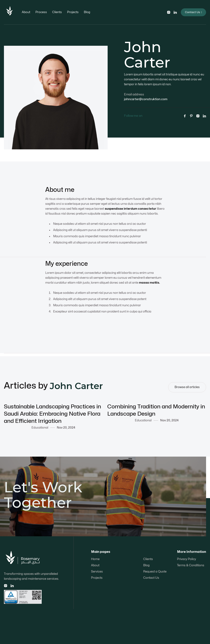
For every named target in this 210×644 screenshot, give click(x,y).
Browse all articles (187, 387)
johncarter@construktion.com (146, 99)
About (26, 12)
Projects (73, 12)
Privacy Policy (187, 559)
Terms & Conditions (191, 565)
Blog (87, 12)
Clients (57, 12)
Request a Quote (155, 572)
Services (97, 572)
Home (95, 559)
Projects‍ (97, 578)
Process (41, 12)
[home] (10, 12)
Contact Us (193, 12)
